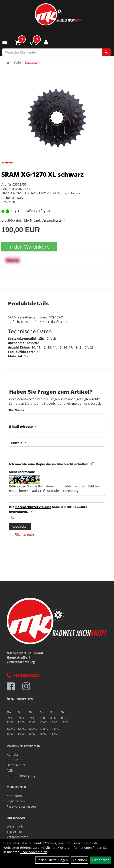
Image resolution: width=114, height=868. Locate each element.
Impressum (15, 760)
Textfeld (16, 443)
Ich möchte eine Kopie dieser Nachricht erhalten (49, 464)
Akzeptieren (100, 860)
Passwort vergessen (21, 806)
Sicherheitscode (22, 472)
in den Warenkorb (29, 247)
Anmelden (14, 796)
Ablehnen (80, 860)
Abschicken (20, 526)
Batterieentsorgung (21, 776)
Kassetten (32, 62)
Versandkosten (53, 220)
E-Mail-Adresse (21, 426)
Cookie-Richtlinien (34, 852)
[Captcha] (57, 499)
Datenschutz (16, 765)
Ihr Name (17, 410)
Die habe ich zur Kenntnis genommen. (48, 509)
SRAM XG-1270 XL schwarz (42, 174)
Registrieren (16, 801)
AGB (10, 770)
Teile (17, 62)
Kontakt (12, 754)
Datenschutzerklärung (33, 507)
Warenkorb (15, 826)
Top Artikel (15, 832)
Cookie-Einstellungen (52, 860)
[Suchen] (106, 52)
